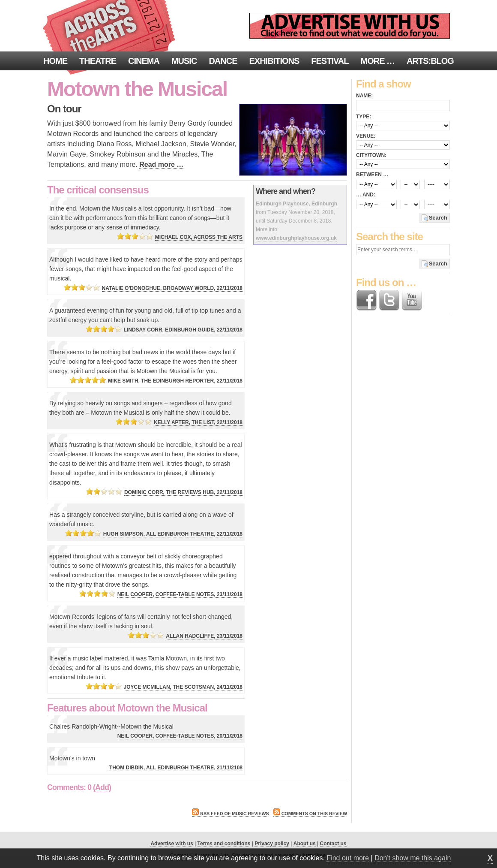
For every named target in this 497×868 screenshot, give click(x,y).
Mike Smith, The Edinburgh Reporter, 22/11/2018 (175, 381)
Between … (372, 175)
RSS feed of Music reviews (230, 814)
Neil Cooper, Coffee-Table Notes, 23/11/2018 (180, 594)
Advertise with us (172, 844)
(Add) (102, 787)
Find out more (348, 858)
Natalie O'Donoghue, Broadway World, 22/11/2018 (172, 288)
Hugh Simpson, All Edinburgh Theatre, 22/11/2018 (173, 534)
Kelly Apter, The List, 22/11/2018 (198, 422)
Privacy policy (272, 844)
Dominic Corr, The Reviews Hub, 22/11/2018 (183, 492)
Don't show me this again (413, 858)
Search (438, 218)
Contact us (333, 844)
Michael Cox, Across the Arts (199, 237)
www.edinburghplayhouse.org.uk (296, 238)
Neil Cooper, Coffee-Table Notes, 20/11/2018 (180, 736)
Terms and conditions (224, 844)
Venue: (366, 136)
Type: (364, 117)
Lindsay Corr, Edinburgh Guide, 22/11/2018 (183, 330)
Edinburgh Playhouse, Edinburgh (296, 204)
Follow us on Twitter (389, 300)
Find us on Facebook (366, 300)
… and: (366, 195)
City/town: (371, 155)
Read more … (161, 164)
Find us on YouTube (412, 300)
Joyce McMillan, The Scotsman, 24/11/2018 (183, 687)
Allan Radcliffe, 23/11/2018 (204, 636)
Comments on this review (310, 814)
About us (305, 844)
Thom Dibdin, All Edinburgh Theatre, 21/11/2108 (176, 768)
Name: (364, 96)
